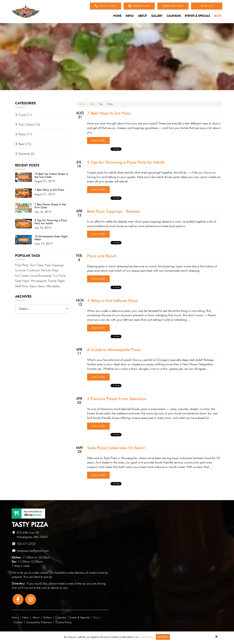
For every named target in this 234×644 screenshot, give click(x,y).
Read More (98, 141)
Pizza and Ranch (102, 256)
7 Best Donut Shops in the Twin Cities (50, 206)
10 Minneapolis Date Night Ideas (51, 238)
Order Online (139, 6)
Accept (163, 637)
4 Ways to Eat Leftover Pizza (112, 301)
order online (40, 573)
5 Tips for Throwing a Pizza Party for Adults (126, 162)
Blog (92, 104)
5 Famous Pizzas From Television (117, 399)
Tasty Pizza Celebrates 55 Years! (116, 448)
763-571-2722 (105, 6)
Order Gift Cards (173, 6)
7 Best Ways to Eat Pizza (109, 113)
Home (82, 104)
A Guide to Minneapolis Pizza (114, 350)
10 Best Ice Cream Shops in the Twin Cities (51, 175)
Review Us (207, 6)
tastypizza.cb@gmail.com (33, 551)
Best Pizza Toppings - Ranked (113, 211)
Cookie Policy (146, 637)
